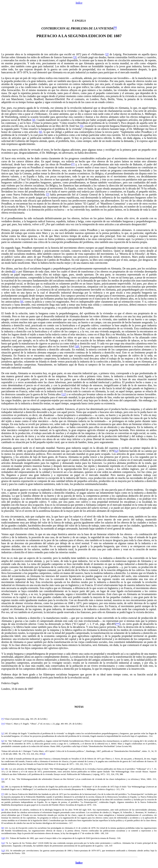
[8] (14, 272)
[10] (77, 346)
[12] (116, 451)
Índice (79, 863)
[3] (75, 57)
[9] (22, 302)
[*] (73, 164)
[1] (3, 733)
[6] (40, 132)
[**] (118, 624)
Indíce (79, 3)
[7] (48, 195)
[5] (82, 126)
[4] (34, 120)
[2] (107, 54)
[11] (64, 394)
